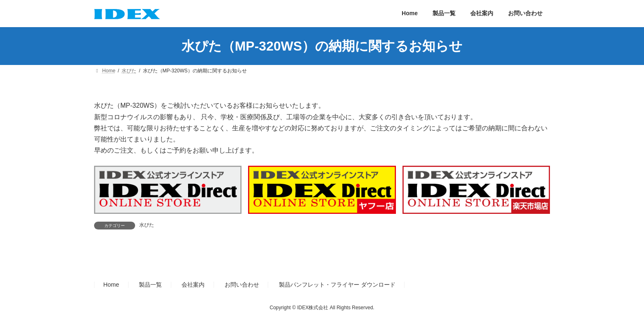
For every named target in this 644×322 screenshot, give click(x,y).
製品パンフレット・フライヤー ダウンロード (337, 285)
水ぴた (147, 225)
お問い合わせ (242, 285)
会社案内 (193, 285)
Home (111, 285)
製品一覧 (150, 285)
